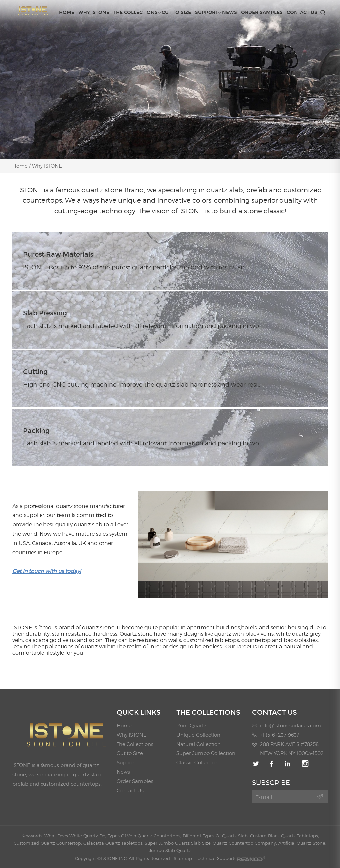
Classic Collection (198, 763)
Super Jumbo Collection (206, 753)
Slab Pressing (45, 313)
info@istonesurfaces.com (291, 726)
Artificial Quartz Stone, (302, 843)
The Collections (135, 13)
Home (67, 12)
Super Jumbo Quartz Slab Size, (179, 843)
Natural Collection (199, 744)
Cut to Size (176, 12)
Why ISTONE (94, 12)
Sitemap (183, 858)
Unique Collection (198, 735)
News (230, 12)
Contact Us (302, 12)
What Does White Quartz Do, (76, 836)
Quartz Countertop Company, (246, 843)
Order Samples (262, 12)
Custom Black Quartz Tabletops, (285, 836)
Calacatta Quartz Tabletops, (114, 843)
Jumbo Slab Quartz (170, 850)
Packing (36, 431)
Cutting (35, 372)
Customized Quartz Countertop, (48, 843)
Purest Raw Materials (58, 254)
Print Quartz (191, 726)
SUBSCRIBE (271, 783)
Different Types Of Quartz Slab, (216, 836)
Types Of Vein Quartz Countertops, (145, 836)
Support (207, 13)
